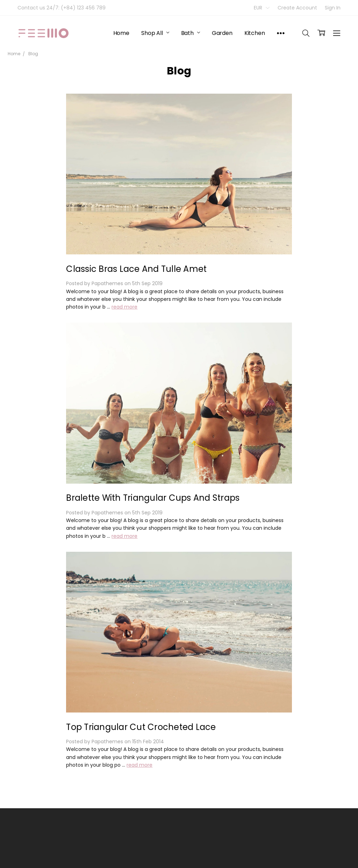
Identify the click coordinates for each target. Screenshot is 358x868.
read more (124, 307)
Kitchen (255, 33)
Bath (191, 33)
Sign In (333, 8)
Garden (222, 33)
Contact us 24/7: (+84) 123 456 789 (62, 8)
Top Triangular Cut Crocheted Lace (141, 727)
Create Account (297, 8)
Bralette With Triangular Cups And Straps (153, 498)
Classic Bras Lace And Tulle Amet (136, 269)
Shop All (155, 33)
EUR (262, 8)
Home (121, 33)
